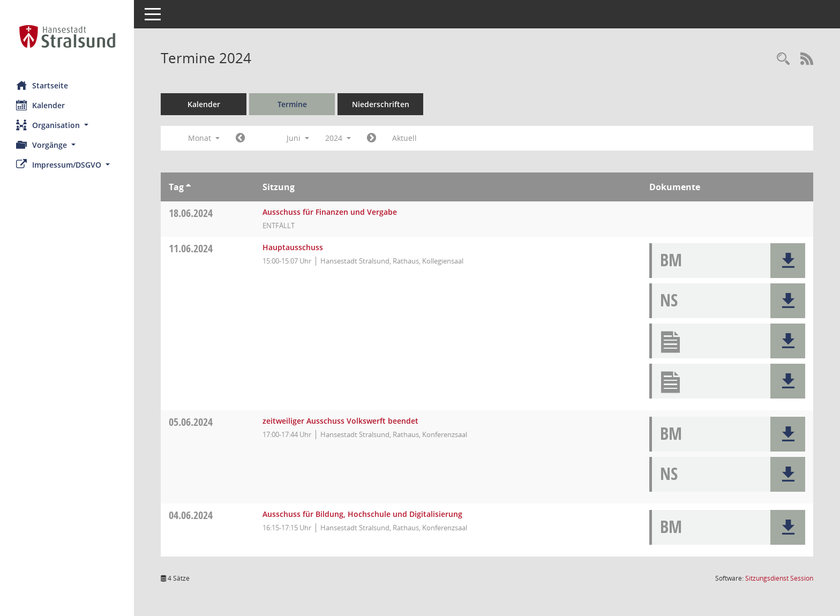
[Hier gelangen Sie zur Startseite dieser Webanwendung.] (67, 36)
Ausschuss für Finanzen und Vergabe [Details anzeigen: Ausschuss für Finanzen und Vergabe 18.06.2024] (330, 212)
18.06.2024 (191, 213)
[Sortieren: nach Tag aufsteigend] (188, 187)
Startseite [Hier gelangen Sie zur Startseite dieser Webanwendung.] (42, 85)
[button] (67, 125)
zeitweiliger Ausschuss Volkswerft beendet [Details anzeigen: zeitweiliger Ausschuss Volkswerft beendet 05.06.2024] (340, 421)
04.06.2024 (191, 515)
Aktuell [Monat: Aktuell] (404, 138)
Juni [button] (298, 138)
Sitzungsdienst (779, 578)
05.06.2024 (191, 422)
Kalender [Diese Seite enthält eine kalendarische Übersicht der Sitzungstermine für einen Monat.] (40, 105)
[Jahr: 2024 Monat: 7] (372, 138)
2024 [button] (338, 138)
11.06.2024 (191, 248)
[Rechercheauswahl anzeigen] (783, 59)
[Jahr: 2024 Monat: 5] (240, 138)
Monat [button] (204, 138)
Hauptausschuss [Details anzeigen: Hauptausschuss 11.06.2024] (293, 247)
